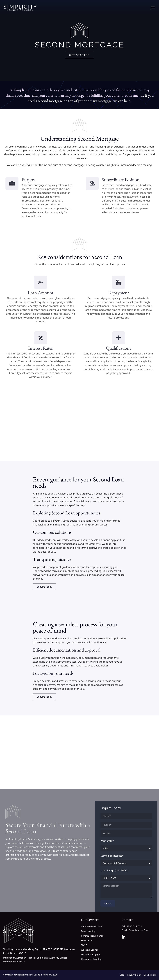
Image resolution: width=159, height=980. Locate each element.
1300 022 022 (134, 927)
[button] (153, 8)
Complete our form (139, 931)
